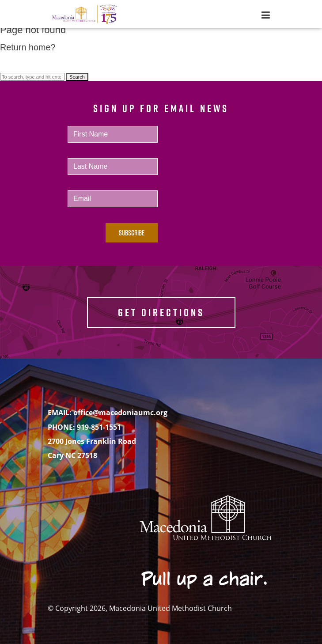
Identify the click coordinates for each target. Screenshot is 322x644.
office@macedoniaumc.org (120, 413)
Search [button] (77, 77)
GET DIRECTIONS (161, 312)
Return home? (28, 47)
